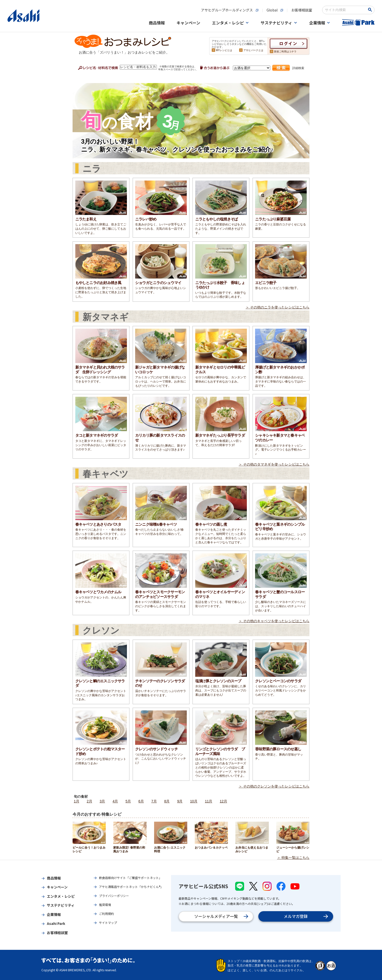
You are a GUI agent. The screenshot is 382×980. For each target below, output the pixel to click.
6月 (141, 801)
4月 (115, 801)
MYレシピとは (224, 50)
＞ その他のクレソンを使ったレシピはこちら (274, 786)
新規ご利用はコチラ (285, 51)
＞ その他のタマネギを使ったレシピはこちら (274, 464)
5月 (128, 801)
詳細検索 (298, 68)
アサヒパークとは (253, 50)
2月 (90, 801)
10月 (194, 801)
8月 (167, 801)
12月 (223, 801)
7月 (154, 801)
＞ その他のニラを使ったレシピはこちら (278, 307)
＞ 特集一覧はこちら (293, 858)
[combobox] (345, 10)
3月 (102, 801)
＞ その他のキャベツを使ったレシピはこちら (274, 621)
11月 (209, 801)
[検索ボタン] (371, 10)
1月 (77, 801)
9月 (180, 801)
